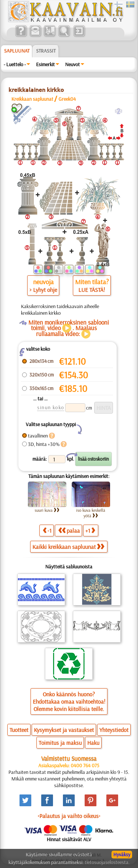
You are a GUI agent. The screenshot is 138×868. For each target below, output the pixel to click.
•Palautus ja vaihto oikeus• (69, 816)
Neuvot (72, 64)
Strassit (46, 51)
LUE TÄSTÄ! (92, 290)
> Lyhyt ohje (43, 290)
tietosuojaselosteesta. (107, 862)
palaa (69, 530)
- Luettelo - (15, 64)
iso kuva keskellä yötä (91, 513)
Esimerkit (45, 64)
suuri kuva (47, 510)
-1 (47, 530)
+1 (90, 530)
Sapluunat (17, 51)
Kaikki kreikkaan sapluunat (68, 547)
